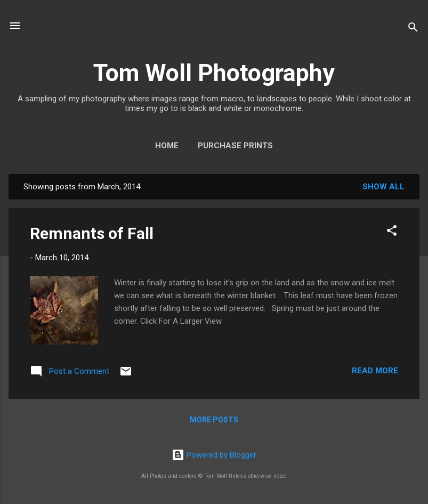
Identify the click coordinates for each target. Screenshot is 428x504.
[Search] (413, 29)
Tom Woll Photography (214, 73)
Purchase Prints (235, 146)
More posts (214, 420)
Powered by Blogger (214, 455)
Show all (383, 187)
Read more (375, 371)
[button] (392, 232)
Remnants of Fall (92, 233)
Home (167, 146)
